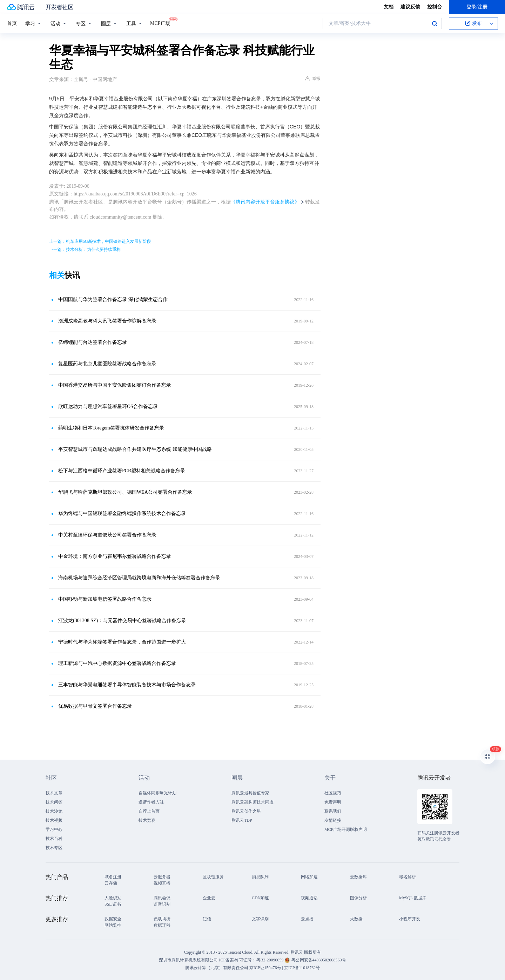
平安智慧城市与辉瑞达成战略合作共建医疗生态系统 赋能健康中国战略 (135, 449)
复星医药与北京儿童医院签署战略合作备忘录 (107, 364)
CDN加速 (260, 898)
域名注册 (113, 877)
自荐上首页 (149, 811)
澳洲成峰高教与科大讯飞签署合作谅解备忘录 (107, 321)
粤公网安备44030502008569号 (319, 960)
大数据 (356, 919)
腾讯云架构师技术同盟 (252, 802)
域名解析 (408, 877)
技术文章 (54, 793)
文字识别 (260, 919)
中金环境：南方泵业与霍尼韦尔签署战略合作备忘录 (115, 556)
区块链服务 (213, 877)
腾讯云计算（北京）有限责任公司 (217, 968)
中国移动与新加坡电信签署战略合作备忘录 (105, 599)
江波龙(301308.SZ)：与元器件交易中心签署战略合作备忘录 (122, 621)
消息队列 (260, 877)
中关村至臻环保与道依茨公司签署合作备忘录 (107, 535)
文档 (389, 7)
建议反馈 (410, 7)
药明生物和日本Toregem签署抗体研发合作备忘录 (111, 428)
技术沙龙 (54, 811)
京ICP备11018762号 (302, 968)
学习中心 (54, 829)
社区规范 (333, 793)
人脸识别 (113, 898)
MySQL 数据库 (413, 898)
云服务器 (162, 877)
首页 (12, 23)
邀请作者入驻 (151, 802)
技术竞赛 (147, 820)
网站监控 (113, 925)
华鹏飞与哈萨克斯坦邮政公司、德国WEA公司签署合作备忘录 (125, 492)
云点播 (307, 919)
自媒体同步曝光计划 (157, 793)
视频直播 (162, 883)
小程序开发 (410, 919)
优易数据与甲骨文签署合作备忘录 (95, 706)
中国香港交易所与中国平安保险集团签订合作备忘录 (115, 385)
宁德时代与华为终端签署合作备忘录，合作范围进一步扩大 (122, 642)
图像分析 (358, 898)
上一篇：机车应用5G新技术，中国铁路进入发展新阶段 (100, 241)
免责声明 (333, 802)
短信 (207, 919)
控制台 (435, 7)
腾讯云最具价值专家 (250, 793)
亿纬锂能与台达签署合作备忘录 (93, 342)
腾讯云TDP (242, 820)
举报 (313, 79)
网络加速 (309, 877)
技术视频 (54, 820)
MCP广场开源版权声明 (346, 829)
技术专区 (54, 848)
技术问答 (54, 802)
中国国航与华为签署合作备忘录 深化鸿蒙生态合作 (113, 299)
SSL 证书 (113, 904)
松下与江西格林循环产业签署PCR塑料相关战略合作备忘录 (122, 471)
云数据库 (358, 877)
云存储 (111, 883)
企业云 (209, 898)
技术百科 (54, 839)
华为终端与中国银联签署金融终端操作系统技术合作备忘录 (122, 514)
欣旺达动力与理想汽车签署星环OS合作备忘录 (108, 406)
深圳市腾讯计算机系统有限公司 (188, 960)
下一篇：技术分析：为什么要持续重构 (85, 249)
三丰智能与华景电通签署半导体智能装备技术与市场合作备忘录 (127, 685)
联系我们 (333, 811)
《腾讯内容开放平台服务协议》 (265, 202)
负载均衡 (162, 919)
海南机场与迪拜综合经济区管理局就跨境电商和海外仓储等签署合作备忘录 (139, 578)
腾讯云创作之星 (246, 811)
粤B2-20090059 (271, 960)
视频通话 (309, 898)
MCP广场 (160, 23)
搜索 (435, 24)
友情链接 (333, 820)
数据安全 (113, 919)
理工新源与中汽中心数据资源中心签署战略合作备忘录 (117, 663)
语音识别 (162, 904)
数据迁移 (162, 925)
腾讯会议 (162, 898)
